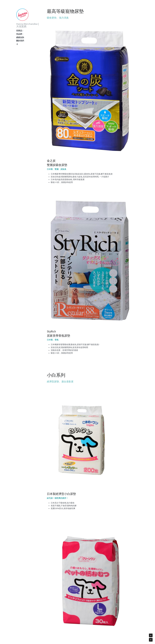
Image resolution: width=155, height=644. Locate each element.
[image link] (22, 14)
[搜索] (17, 44)
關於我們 (20, 41)
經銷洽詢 (20, 37)
